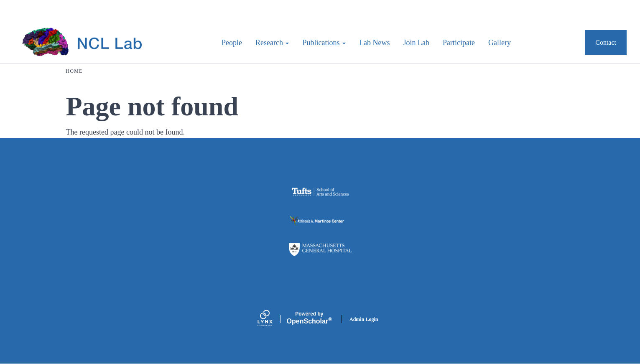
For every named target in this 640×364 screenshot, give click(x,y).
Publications (324, 43)
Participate (459, 43)
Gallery (500, 43)
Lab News (374, 43)
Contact (606, 42)
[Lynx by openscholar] (272, 319)
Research (272, 43)
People (232, 43)
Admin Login (364, 319)
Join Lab (416, 43)
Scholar (309, 318)
